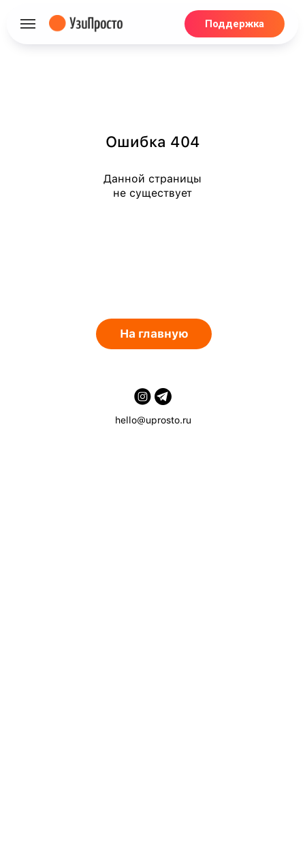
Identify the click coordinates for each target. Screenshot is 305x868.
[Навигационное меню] (28, 24)
